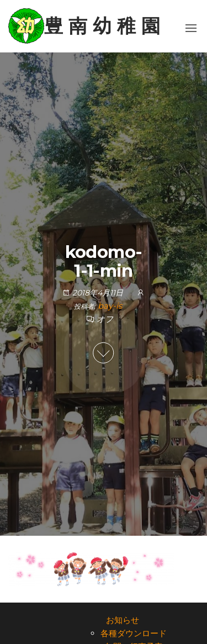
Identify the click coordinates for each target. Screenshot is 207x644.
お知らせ (123, 620)
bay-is (110, 306)
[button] (191, 28)
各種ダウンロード (134, 633)
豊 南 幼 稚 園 (102, 26)
